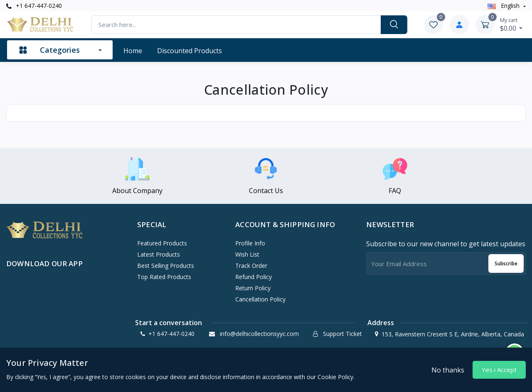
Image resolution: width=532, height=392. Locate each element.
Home (133, 51)
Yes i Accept (499, 370)
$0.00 (511, 24)
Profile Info (250, 243)
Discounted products (190, 51)
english (504, 6)
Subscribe (506, 263)
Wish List (247, 254)
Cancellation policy (260, 299)
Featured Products (162, 243)
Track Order (251, 266)
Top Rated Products (164, 277)
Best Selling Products (166, 266)
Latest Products (159, 254)
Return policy (253, 288)
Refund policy (254, 277)
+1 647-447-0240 (34, 6)
